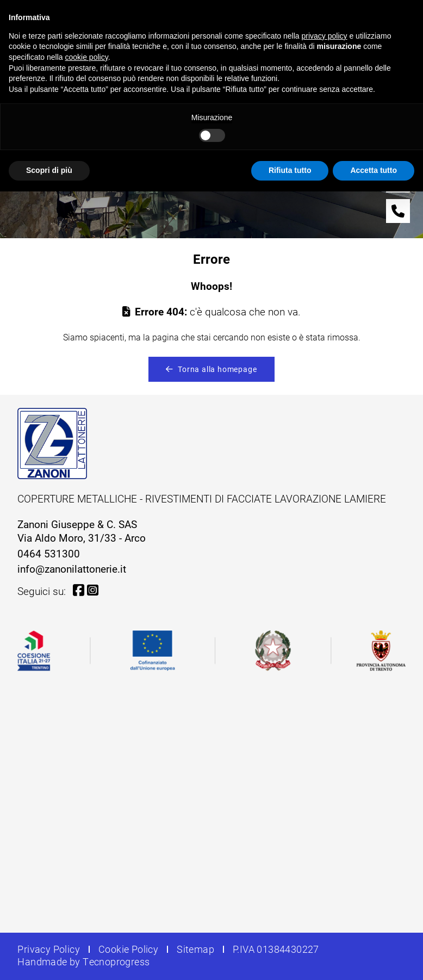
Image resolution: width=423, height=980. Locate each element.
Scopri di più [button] (49, 170)
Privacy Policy (49, 949)
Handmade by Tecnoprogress (83, 962)
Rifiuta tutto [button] (290, 170)
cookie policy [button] (87, 57)
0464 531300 (49, 553)
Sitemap (195, 949)
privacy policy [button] (325, 36)
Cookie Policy (128, 949)
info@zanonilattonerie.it (72, 569)
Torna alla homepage (211, 369)
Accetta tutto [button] (374, 170)
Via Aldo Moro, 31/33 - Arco (82, 538)
